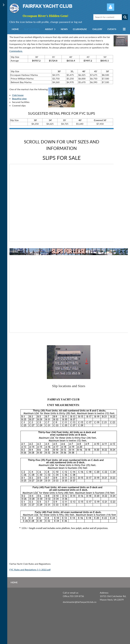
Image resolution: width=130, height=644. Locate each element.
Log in (111, 7)
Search (125, 17)
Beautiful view (19, 99)
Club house (18, 95)
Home (14, 582)
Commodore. (16, 51)
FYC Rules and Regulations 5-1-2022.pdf (30, 570)
